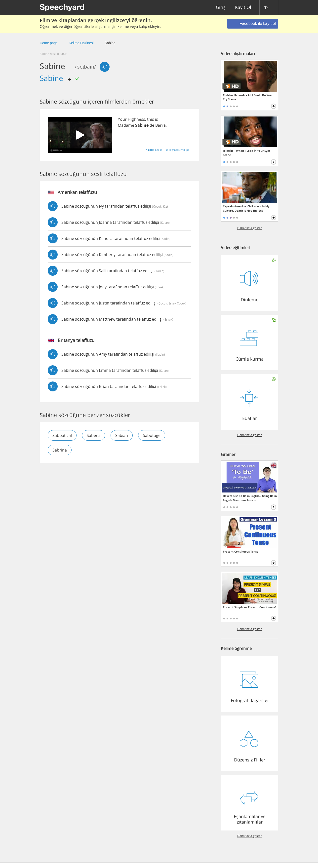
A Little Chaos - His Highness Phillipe (168, 150)
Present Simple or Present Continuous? (249, 607)
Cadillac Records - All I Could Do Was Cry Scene (248, 97)
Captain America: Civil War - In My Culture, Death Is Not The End (246, 208)
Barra (160, 125)
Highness (136, 119)
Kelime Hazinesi (81, 43)
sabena (94, 435)
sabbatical (62, 435)
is (157, 119)
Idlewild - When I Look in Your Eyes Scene (247, 153)
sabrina (60, 450)
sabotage (152, 435)
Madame (126, 125)
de (152, 125)
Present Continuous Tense (241, 551)
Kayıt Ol (243, 8)
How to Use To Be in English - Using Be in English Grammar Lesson (250, 498)
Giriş (221, 8)
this (151, 119)
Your (122, 119)
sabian (122, 435)
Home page (49, 43)
